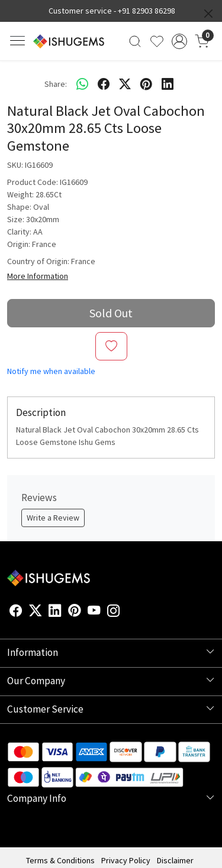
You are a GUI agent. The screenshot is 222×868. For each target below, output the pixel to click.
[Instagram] (114, 612)
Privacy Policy (126, 860)
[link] (135, 41)
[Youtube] (94, 612)
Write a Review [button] (53, 518)
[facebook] (104, 84)
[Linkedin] (55, 612)
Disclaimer (175, 860)
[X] (36, 612)
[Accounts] (179, 41)
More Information (38, 276)
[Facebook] (16, 612)
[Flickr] (127, 612)
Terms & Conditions (60, 860)
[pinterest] (146, 84)
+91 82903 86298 (147, 11)
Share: (56, 84)
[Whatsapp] (82, 84)
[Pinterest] (75, 612)
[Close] (208, 14)
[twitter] (125, 84)
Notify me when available (51, 371)
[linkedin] (168, 84)
